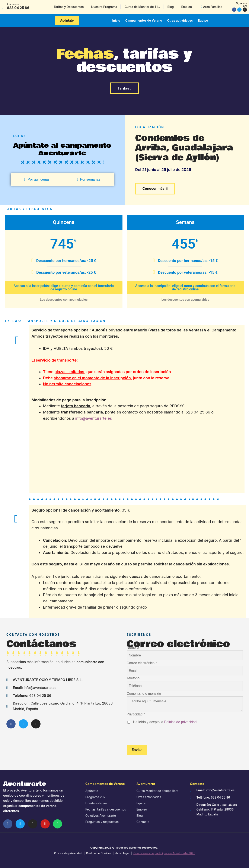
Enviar (137, 750)
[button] (67, 21)
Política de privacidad (180, 722)
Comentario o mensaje (144, 694)
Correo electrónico (142, 663)
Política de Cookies (99, 853)
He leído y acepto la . (165, 722)
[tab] (37, 179)
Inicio (116, 20)
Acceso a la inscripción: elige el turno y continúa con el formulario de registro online (64, 288)
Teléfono (133, 678)
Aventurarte (25, 784)
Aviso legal (122, 853)
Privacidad (136, 714)
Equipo (203, 20)
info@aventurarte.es (94, 418)
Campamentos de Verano (144, 20)
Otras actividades (180, 20)
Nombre (134, 648)
